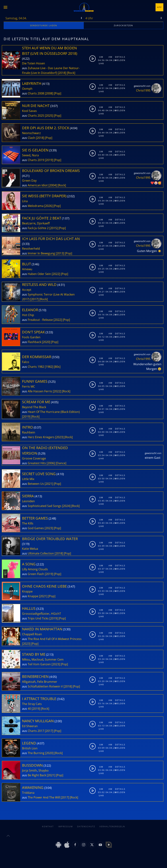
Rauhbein (29, 432)
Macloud (37, 659)
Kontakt (48, 826)
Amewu (27, 269)
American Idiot (38, 185)
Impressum (65, 826)
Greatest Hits (37, 463)
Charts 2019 (36, 160)
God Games (36, 528)
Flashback (34, 342)
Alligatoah (29, 682)
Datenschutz (86, 826)
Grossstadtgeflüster (36, 614)
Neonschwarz (31, 133)
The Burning (36, 753)
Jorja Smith (30, 770)
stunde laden (44, 25)
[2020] (46, 342)
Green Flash (36, 574)
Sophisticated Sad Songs (45, 506)
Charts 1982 (36, 367)
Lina (25, 201)
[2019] (49, 160)
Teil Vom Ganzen (39, 664)
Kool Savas (29, 111)
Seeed (26, 155)
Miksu (26, 659)
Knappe (27, 591)
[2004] (53, 185)
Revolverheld (31, 249)
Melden (119, 60)
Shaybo (44, 770)
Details (119, 57)
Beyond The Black (34, 407)
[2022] (56, 274)
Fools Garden (31, 337)
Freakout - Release (40, 320)
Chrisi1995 (143, 90)
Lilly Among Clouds (35, 569)
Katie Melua (30, 549)
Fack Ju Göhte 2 (38, 228)
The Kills (28, 523)
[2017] (34, 299)
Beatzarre (29, 223)
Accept (27, 290)
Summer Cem (54, 659)
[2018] (62, 73)
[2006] (51, 463)
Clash (31, 138)
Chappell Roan (32, 634)
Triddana (28, 793)
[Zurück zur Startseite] (84, 7)
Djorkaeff (43, 223)
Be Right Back (37, 775)
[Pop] (58, 93)
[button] (5, 7)
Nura (35, 155)
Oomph (27, 89)
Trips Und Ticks (38, 618)
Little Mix (28, 479)
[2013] (60, 253)
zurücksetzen (123, 25)
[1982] (49, 367)
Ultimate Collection (41, 553)
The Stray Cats (32, 704)
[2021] (49, 484)
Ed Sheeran (30, 726)
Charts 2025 (36, 116)
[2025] (49, 116)
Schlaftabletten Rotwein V (45, 686)
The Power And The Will (44, 797)
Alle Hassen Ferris (40, 391)
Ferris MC (29, 387)
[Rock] (71, 73)
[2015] (54, 228)
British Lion (30, 748)
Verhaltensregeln (112, 826)
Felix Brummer (47, 682)
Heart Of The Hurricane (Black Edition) (54, 412)
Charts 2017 (36, 731)
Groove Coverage (34, 458)
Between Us (36, 484)
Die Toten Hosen (34, 63)
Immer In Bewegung (41, 253)
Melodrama (36, 206)
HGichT (56, 614)
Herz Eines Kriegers (41, 437)
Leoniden (28, 501)
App (159, 7)
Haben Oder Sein (39, 274)
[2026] (48, 206)
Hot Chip (28, 315)
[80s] (57, 367)
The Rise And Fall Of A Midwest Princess (55, 639)
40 (29, 709)
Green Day (29, 181)
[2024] (66, 506)
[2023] (59, 437)
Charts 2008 (36, 93)
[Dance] (61, 463)
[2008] (49, 93)
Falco (26, 362)
